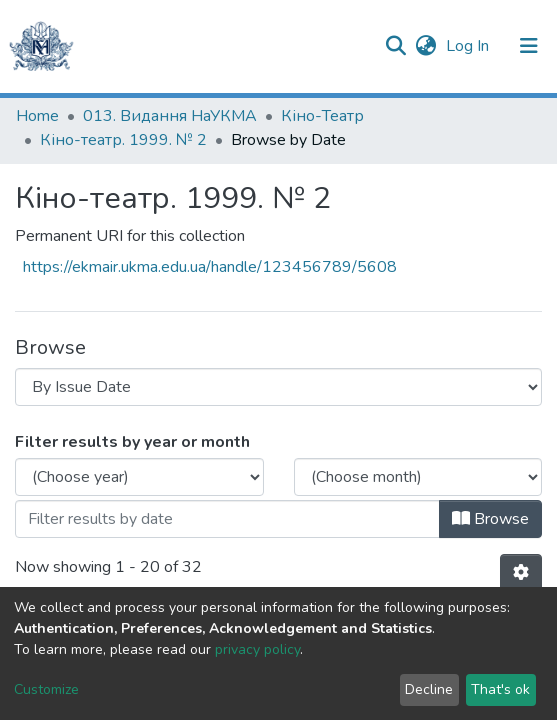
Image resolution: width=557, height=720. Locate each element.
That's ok (500, 689)
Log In (469, 46)
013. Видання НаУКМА (170, 116)
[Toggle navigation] (529, 46)
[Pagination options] (521, 573)
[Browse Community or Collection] (278, 387)
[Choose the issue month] (418, 477)
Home (37, 116)
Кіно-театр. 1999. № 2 (123, 140)
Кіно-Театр (322, 116)
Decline (429, 689)
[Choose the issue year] (139, 477)
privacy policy (257, 649)
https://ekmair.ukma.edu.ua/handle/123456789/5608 (210, 267)
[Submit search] (395, 46)
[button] (425, 46)
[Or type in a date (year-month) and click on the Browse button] (227, 519)
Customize (46, 689)
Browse (490, 519)
